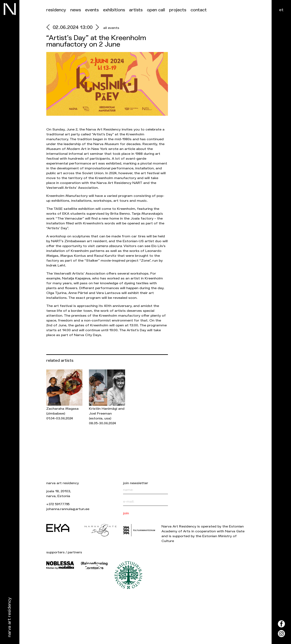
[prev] (50, 28)
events (92, 10)
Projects (178, 10)
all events (111, 28)
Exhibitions (114, 10)
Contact (199, 10)
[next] (96, 28)
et (281, 10)
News (76, 10)
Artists (136, 10)
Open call (156, 10)
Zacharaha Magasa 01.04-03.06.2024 (62, 413)
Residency (56, 10)
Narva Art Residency (9, 617)
